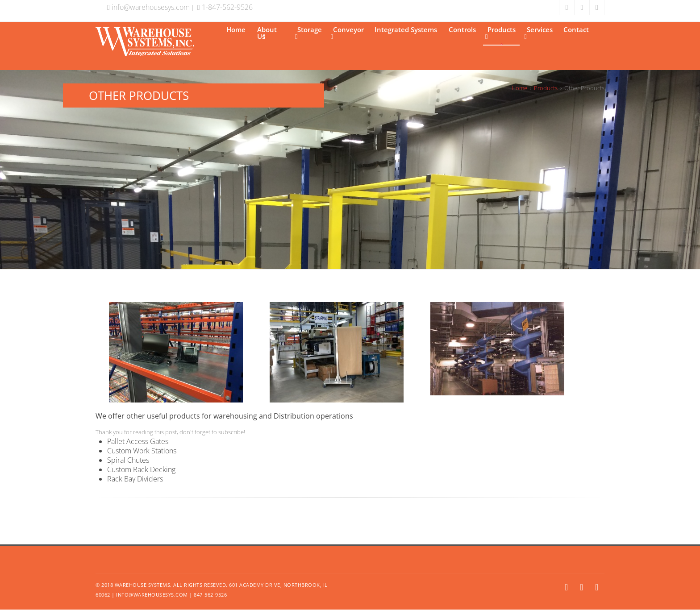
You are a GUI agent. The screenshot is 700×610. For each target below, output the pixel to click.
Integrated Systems (406, 29)
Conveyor (347, 33)
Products (500, 33)
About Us (267, 33)
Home (236, 29)
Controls (462, 29)
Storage (308, 33)
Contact (576, 29)
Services (539, 33)
